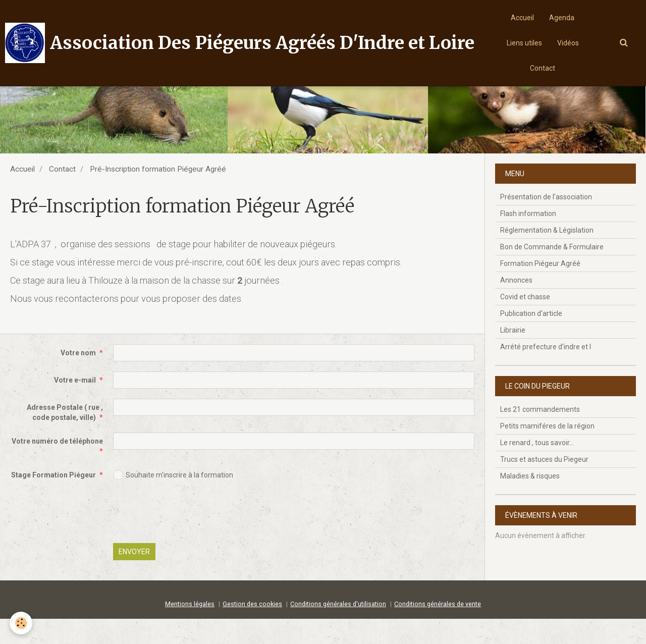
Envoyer (134, 577)
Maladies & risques (530, 501)
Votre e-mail (75, 405)
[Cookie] (21, 623)
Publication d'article (531, 339)
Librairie (513, 355)
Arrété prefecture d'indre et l (546, 372)
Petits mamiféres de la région (547, 451)
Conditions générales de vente (438, 629)
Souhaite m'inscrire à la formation (173, 500)
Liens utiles (524, 43)
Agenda (562, 18)
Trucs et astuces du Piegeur (544, 485)
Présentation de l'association (546, 222)
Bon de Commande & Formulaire (552, 272)
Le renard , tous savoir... (537, 468)
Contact (543, 68)
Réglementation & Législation (547, 255)
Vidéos (568, 43)
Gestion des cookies (252, 629)
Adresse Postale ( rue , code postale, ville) (65, 438)
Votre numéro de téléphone (57, 466)
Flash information (528, 239)
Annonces (516, 305)
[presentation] (190, 539)
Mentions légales (190, 629)
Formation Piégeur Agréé (540, 289)
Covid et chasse (525, 322)
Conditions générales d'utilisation (338, 629)
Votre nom (78, 378)
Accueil (522, 18)
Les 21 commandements (540, 435)
